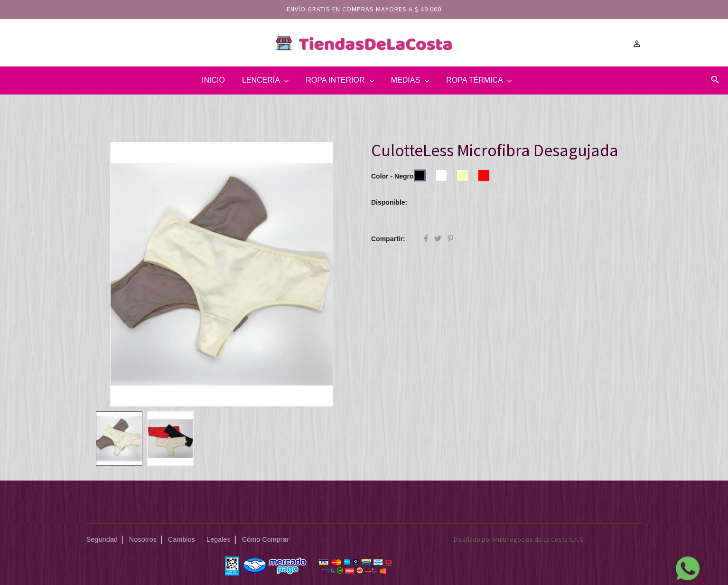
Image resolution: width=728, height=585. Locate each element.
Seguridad (102, 539)
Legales (219, 539)
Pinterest (450, 239)
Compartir (426, 239)
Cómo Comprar (266, 539)
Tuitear (438, 239)
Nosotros (143, 539)
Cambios (182, 539)
